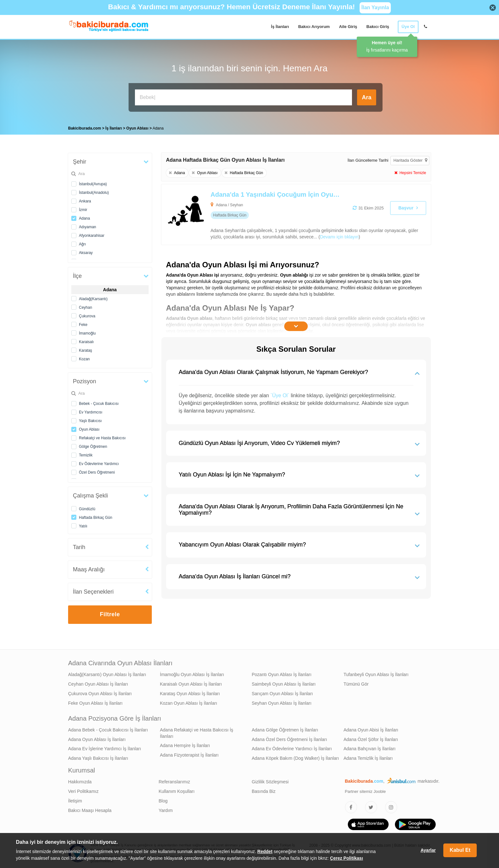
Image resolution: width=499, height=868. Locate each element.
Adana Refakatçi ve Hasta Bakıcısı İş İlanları (197, 731)
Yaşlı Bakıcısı (90, 419)
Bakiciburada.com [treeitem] (84, 127)
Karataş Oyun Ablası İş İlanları (190, 692)
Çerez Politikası (347, 858)
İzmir (83, 208)
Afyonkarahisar (92, 234)
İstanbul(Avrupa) (93, 182)
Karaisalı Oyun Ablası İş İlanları (191, 682)
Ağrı (82, 243)
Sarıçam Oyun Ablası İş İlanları (282, 692)
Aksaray (86, 251)
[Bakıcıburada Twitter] (371, 806)
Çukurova (87, 314)
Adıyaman (88, 225)
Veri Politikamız (83, 790)
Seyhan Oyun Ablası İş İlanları (282, 702)
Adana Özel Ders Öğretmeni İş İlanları (289, 738)
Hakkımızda (80, 780)
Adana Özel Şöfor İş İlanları (371, 738)
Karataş (85, 349)
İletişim (75, 799)
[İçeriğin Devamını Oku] (296, 325)
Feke (83, 323)
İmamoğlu (87, 332)
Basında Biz (264, 790)
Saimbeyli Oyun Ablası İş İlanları (284, 682)
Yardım (166, 809)
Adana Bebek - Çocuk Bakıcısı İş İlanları (108, 728)
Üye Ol (408, 27)
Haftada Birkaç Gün (96, 516)
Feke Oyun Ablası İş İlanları (95, 702)
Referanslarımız (175, 780)
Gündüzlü (87, 507)
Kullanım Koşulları (177, 790)
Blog (163, 799)
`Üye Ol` (280, 394)
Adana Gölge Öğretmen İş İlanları (285, 728)
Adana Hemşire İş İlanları (185, 744)
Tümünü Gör (356, 682)
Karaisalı (86, 340)
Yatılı (83, 525)
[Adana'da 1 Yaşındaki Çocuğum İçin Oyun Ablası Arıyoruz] (269, 213)
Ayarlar (428, 850)
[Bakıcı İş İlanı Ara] (243, 97)
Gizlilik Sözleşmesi (270, 780)
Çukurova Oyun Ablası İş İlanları (100, 692)
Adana (84, 217)
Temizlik (86, 454)
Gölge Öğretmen (93, 445)
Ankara (85, 200)
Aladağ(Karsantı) (93, 297)
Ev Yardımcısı (91, 411)
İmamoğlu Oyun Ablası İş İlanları (192, 673)
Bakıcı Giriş (378, 27)
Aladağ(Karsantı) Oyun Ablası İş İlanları (107, 673)
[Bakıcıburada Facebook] (351, 806)
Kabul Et (460, 850)
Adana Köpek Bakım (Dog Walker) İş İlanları (295, 757)
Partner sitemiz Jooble (365, 790)
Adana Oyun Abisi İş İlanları (371, 728)
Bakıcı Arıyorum (314, 27)
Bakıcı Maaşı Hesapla (90, 809)
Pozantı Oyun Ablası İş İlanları (282, 673)
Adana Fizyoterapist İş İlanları (189, 753)
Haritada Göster (410, 159)
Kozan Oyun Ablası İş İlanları (189, 702)
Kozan (84, 357)
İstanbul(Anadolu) (94, 191)
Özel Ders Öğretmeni (97, 471)
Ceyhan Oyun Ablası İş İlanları (98, 682)
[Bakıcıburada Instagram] (391, 806)
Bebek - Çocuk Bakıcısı (99, 402)
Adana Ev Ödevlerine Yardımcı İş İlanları (292, 747)
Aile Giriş (348, 27)
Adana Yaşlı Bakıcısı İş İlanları (98, 757)
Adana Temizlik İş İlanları (368, 757)
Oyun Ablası (89, 428)
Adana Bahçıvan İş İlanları (370, 747)
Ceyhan (85, 306)
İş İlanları (280, 27)
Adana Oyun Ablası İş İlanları (97, 738)
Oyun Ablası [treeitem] (138, 127)
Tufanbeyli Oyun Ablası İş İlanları (376, 673)
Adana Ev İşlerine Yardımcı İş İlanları (105, 747)
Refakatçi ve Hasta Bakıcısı (102, 436)
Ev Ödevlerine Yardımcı (99, 462)
